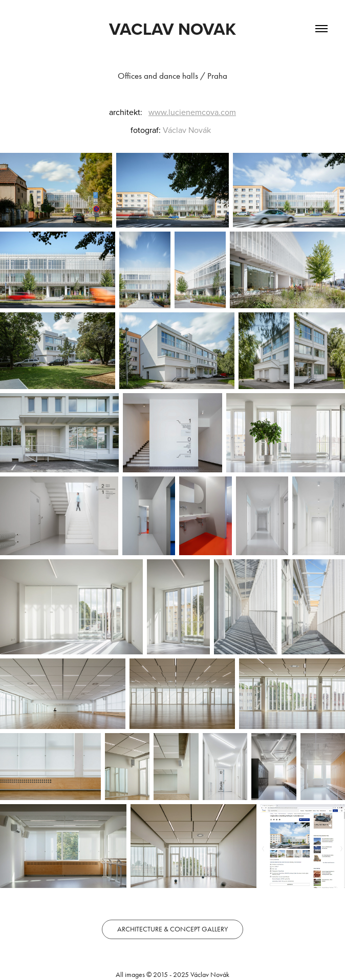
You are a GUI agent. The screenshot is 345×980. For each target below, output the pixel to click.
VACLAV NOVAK (172, 29)
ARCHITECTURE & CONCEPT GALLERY (172, 929)
